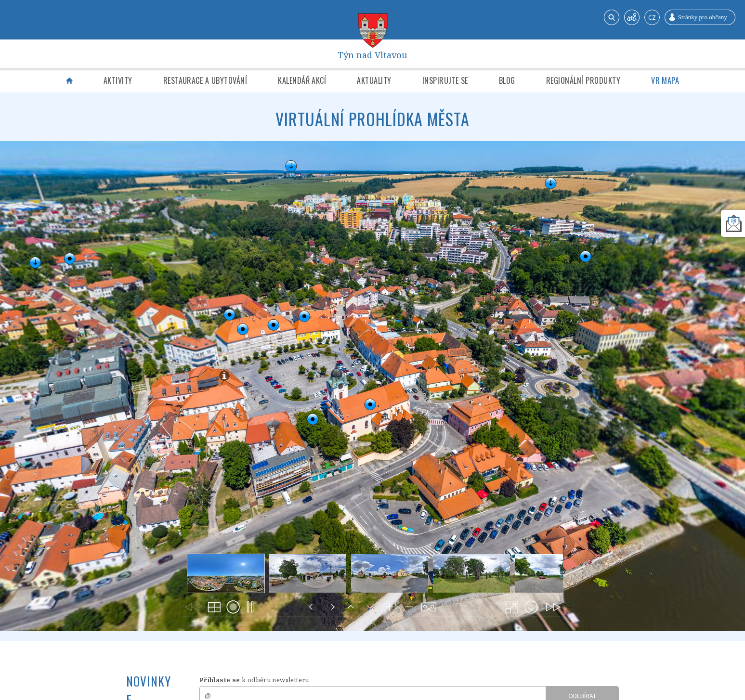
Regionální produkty (583, 80)
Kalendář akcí (302, 80)
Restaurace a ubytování (205, 80)
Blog (507, 80)
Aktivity (118, 80)
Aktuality (374, 80)
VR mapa (665, 80)
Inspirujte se (445, 80)
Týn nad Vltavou (372, 54)
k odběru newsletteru (254, 680)
